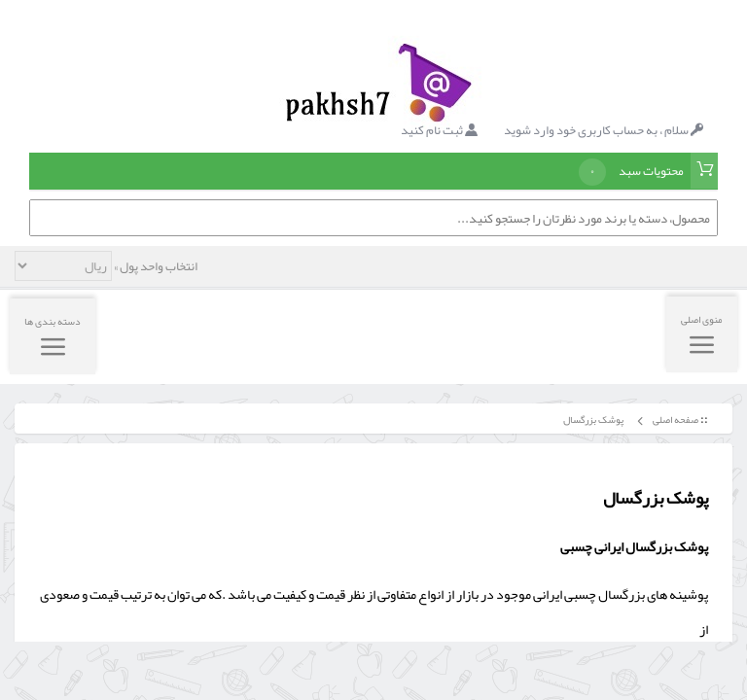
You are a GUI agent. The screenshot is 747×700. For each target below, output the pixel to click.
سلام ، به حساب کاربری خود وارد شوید (604, 130)
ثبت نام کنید (439, 130)
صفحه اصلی (676, 420)
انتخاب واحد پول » (155, 266)
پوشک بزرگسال (592, 420)
